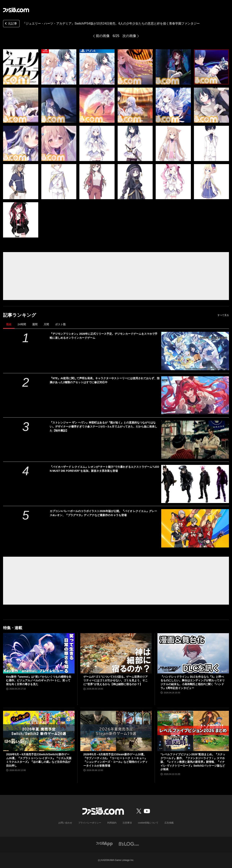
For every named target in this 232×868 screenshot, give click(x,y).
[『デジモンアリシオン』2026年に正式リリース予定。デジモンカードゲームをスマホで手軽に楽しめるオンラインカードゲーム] (195, 351)
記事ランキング (20, 315)
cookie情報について (148, 823)
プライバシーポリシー (90, 823)
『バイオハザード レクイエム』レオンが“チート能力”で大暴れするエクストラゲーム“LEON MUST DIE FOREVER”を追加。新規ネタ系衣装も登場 (104, 469)
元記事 (11, 24)
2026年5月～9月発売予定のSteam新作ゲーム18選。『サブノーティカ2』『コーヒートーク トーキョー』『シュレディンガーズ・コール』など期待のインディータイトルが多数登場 (116, 760)
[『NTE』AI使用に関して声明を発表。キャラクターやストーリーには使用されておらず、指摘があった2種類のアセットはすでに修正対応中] (195, 395)
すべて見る (223, 315)
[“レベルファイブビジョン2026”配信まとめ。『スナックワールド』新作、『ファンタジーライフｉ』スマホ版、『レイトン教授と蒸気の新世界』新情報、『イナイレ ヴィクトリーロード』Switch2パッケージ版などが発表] (193, 731)
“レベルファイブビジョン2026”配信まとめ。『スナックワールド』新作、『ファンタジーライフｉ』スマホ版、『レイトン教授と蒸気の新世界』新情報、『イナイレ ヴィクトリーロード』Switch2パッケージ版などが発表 (193, 762)
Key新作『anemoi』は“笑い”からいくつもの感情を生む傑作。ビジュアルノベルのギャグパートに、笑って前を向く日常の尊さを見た (39, 680)
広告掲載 (169, 823)
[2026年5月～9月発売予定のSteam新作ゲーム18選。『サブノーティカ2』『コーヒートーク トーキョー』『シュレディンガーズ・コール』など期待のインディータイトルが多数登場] (116, 731)
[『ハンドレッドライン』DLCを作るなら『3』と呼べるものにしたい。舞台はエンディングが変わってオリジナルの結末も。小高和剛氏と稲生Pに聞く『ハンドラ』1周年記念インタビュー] (193, 653)
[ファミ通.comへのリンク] (16, 10)
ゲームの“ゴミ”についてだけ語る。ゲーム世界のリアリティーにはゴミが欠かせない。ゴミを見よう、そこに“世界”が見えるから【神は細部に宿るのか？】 (116, 680)
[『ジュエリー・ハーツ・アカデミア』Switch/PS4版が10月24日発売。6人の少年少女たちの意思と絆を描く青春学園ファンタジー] (21, 67)
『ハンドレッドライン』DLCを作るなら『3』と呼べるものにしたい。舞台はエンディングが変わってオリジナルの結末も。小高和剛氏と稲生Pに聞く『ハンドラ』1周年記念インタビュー (193, 682)
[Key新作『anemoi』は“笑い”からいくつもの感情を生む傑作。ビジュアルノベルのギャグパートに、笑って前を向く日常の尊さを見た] (39, 653)
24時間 (22, 324)
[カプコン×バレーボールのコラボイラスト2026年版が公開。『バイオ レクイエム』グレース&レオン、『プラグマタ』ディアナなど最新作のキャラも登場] (195, 528)
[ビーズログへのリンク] (129, 844)
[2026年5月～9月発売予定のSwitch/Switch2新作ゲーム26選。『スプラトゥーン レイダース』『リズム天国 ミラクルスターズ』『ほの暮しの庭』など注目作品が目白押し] (39, 731)
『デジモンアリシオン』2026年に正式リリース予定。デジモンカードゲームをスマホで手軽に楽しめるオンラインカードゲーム (104, 336)
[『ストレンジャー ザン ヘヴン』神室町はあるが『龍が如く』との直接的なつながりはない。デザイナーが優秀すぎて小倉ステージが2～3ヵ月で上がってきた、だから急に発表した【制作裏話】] (195, 440)
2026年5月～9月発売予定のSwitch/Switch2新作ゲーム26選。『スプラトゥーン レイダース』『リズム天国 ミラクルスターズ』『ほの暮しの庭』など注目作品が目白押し (39, 760)
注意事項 (127, 823)
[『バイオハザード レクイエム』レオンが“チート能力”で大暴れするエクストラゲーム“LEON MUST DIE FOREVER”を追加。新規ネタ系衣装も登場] (195, 484)
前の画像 (103, 36)
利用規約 (112, 823)
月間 (46, 324)
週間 (35, 324)
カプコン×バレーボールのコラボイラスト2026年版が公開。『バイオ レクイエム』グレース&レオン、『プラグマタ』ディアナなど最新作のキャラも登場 (103, 513)
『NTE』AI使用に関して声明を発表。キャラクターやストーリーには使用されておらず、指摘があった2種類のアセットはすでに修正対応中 (105, 380)
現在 (9, 324)
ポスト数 (60, 324)
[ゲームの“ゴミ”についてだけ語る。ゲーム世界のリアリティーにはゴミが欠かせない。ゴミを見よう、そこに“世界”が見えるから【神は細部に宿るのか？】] (116, 653)
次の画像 (129, 36)
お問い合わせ (65, 823)
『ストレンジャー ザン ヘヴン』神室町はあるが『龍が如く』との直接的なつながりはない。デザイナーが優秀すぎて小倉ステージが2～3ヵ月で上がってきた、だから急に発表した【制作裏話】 (103, 427)
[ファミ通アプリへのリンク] (104, 844)
